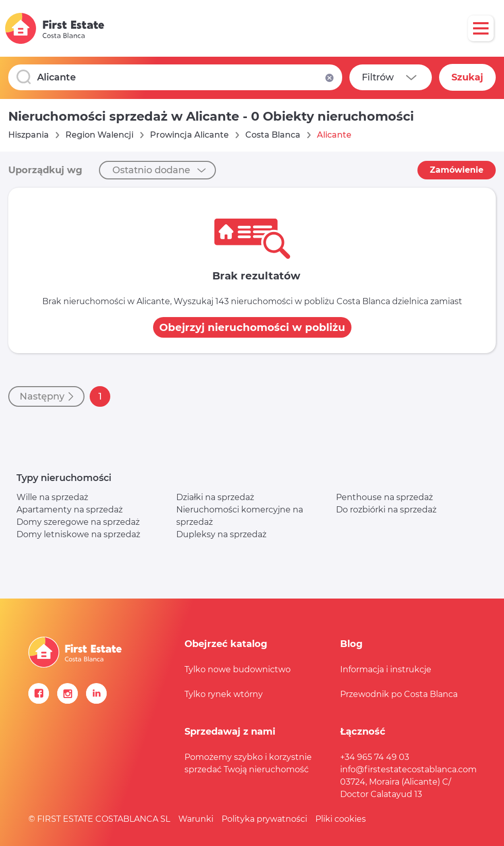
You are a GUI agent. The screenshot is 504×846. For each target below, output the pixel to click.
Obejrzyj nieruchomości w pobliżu (252, 327)
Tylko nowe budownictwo (238, 669)
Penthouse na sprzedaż (384, 497)
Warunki (196, 819)
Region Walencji (99, 135)
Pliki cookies (341, 819)
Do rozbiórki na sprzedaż (386, 510)
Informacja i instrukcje (386, 669)
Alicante (334, 135)
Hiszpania (29, 135)
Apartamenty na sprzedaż (70, 510)
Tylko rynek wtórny (224, 694)
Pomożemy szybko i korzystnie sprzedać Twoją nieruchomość (248, 763)
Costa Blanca (273, 135)
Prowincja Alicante (189, 135)
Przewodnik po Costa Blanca (399, 694)
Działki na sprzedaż (215, 497)
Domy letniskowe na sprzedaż (78, 534)
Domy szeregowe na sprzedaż (78, 522)
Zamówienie (457, 170)
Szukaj (467, 77)
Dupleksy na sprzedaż (221, 534)
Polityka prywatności (264, 819)
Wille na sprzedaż (52, 497)
